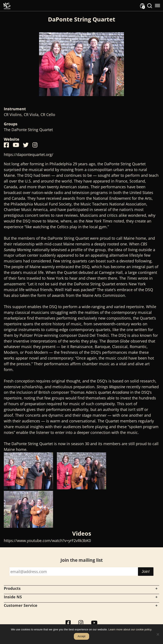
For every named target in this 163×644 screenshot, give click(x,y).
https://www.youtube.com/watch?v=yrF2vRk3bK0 (47, 541)
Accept (82, 636)
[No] (158, 634)
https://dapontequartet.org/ (29, 154)
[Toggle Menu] (157, 6)
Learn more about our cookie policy (130, 629)
